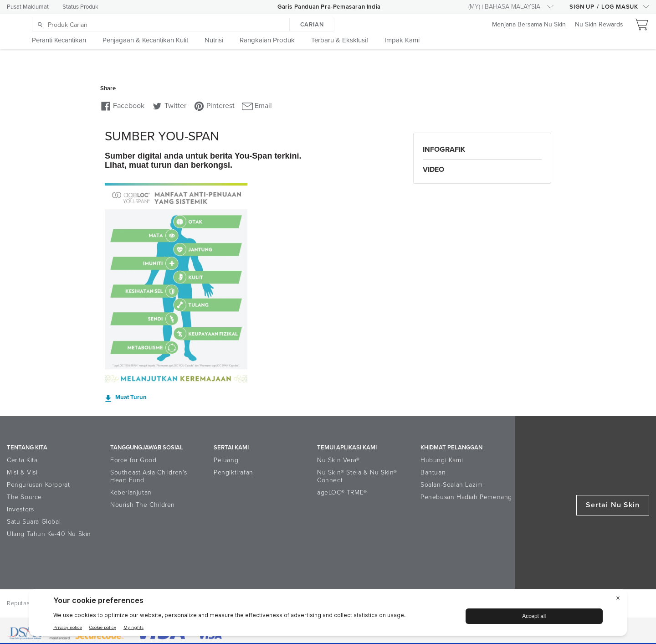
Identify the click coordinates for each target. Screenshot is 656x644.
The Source (24, 497)
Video (433, 170)
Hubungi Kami (442, 460)
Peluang (226, 460)
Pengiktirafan (233, 472)
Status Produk (80, 7)
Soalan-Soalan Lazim (451, 485)
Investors (20, 509)
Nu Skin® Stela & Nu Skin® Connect (357, 476)
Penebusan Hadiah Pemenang (466, 497)
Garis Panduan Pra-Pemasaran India (329, 7)
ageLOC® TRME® (342, 492)
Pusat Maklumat (28, 7)
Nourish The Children (143, 505)
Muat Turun (131, 398)
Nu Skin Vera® (338, 460)
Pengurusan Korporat (38, 485)
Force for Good (133, 460)
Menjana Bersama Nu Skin (529, 25)
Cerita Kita (22, 460)
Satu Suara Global (34, 522)
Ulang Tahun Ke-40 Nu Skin (49, 534)
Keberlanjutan (131, 492)
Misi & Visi (22, 472)
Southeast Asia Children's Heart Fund (149, 476)
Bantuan (433, 472)
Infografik (444, 149)
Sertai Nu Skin (613, 505)
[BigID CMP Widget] (328, 615)
